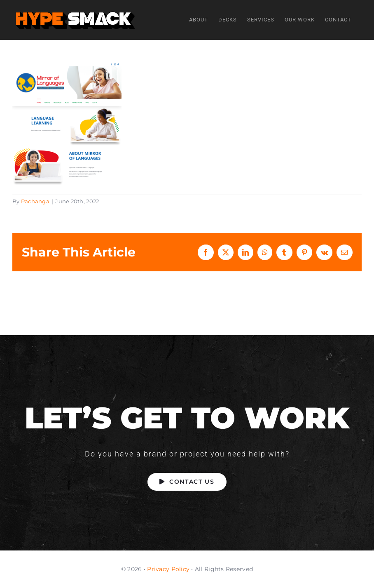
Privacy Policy (168, 569)
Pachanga (35, 201)
